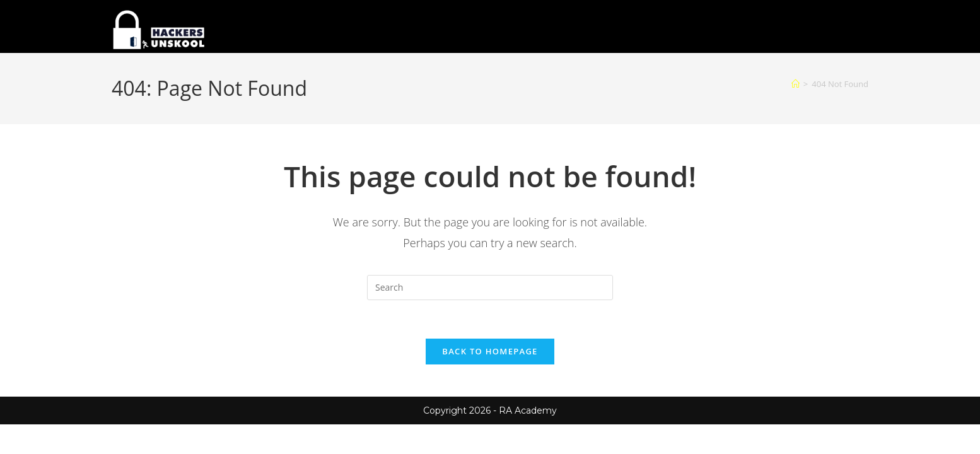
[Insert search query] (490, 288)
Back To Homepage (490, 351)
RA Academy (528, 410)
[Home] (796, 84)
